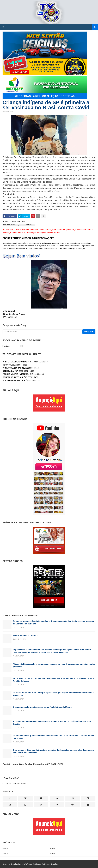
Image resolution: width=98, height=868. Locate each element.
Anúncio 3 (6, 854)
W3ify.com (28, 864)
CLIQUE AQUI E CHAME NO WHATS (15, 783)
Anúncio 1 (6, 848)
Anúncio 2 (53, 848)
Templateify (16, 864)
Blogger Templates (52, 864)
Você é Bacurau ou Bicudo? (26, 635)
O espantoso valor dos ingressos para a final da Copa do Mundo (42, 707)
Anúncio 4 (53, 854)
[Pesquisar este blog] (42, 332)
